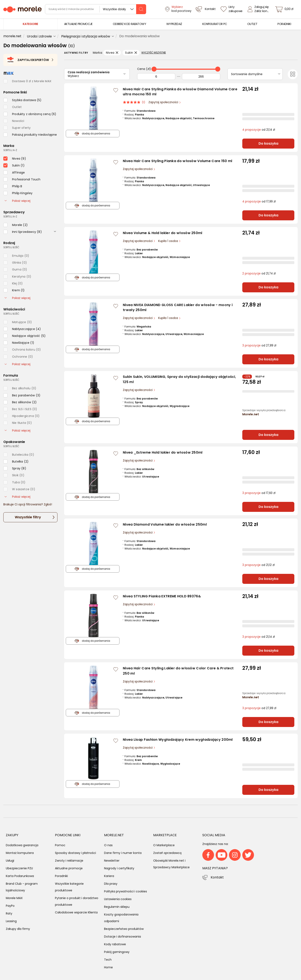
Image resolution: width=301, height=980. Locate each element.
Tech (108, 960)
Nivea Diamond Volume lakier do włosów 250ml (165, 524)
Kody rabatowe (115, 944)
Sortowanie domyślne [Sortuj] (247, 74)
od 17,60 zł (259, 493)
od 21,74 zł (259, 274)
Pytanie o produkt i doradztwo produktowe (77, 901)
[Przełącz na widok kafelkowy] (293, 74)
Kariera (109, 876)
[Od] (156, 77)
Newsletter (112, 861)
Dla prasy (111, 884)
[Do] (201, 77)
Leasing (11, 921)
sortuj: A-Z (10, 150)
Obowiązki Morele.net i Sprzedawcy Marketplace (171, 864)
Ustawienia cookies (118, 899)
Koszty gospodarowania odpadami (121, 918)
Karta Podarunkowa (20, 876)
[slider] (154, 69)
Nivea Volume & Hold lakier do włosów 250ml (163, 233)
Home (108, 967)
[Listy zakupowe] (232, 9)
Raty (9, 913)
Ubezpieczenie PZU (19, 868)
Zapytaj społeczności (164, 102)
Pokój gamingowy (117, 952)
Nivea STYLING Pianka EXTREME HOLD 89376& (162, 596)
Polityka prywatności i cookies (126, 891)
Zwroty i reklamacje (69, 861)
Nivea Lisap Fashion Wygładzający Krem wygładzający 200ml (178, 740)
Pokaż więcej (17, 201)
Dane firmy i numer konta (123, 853)
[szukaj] (141, 9)
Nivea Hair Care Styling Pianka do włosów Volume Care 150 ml (178, 161)
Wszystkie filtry (28, 517)
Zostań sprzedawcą (167, 853)
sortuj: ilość (11, 247)
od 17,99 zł (259, 202)
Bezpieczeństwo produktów (124, 929)
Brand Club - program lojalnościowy (22, 887)
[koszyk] (285, 9)
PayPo (10, 906)
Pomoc (60, 845)
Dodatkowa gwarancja (22, 845)
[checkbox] (22, 100)
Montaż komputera (20, 853)
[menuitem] (78, 24)
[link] (78, 24)
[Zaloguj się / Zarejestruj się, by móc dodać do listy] (116, 90)
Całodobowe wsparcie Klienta (76, 912)
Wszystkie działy (114, 9)
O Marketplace (164, 845)
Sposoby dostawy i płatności (75, 853)
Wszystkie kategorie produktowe (69, 887)
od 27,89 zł (259, 345)
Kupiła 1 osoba (169, 241)
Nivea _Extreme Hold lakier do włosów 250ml (163, 452)
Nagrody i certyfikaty (119, 868)
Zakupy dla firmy (18, 929)
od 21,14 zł (259, 130)
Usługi (10, 861)
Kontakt (217, 877)
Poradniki (61, 876)
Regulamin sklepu (117, 907)
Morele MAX (14, 898)
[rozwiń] (55, 231)
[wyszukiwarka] (96, 9)
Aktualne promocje (69, 868)
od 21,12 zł (258, 565)
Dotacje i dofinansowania (123, 937)
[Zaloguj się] (259, 9)
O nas (108, 845)
